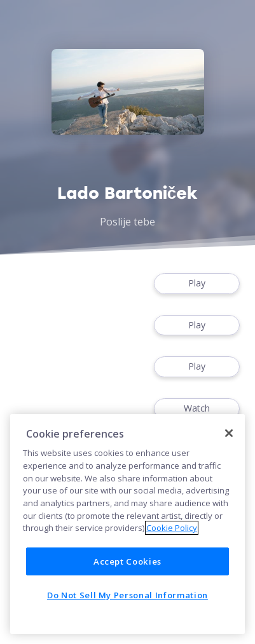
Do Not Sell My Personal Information (127, 595)
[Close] (229, 433)
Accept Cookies (127, 561)
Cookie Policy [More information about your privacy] (172, 528)
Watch (197, 409)
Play (197, 284)
